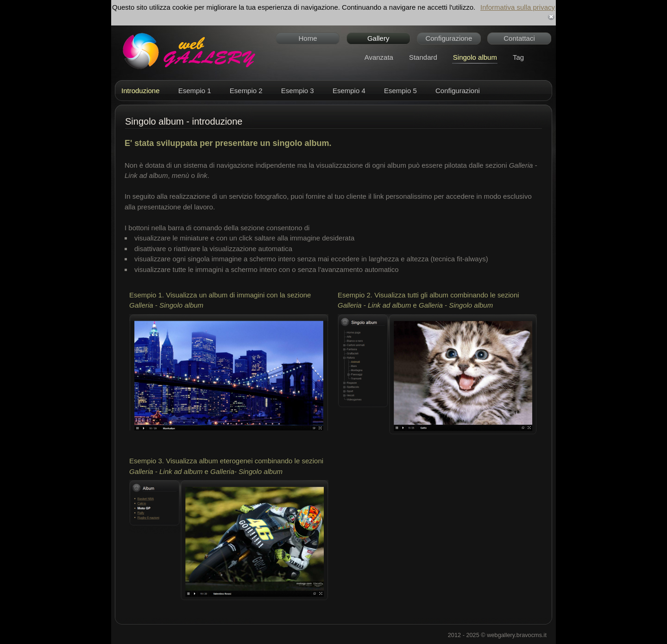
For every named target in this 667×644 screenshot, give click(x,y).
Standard (423, 57)
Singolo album (475, 57)
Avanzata (379, 57)
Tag (518, 57)
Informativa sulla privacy (518, 7)
